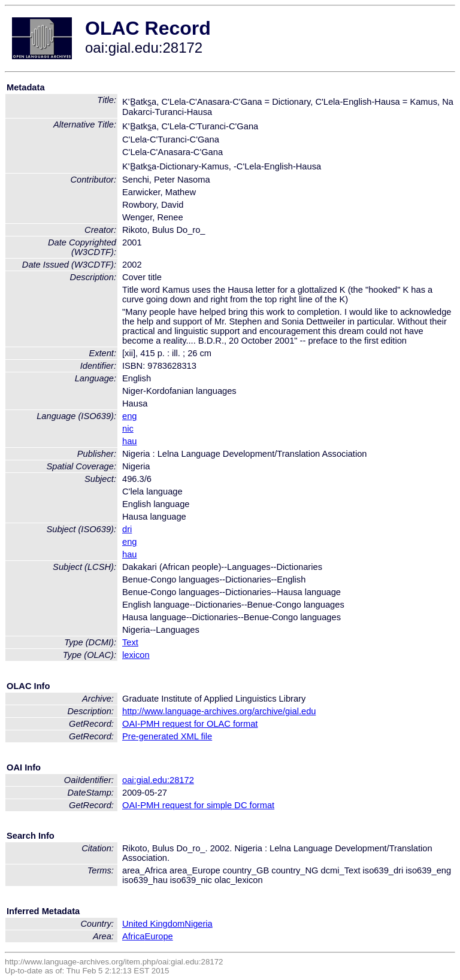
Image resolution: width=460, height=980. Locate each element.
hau (129, 441)
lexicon (136, 655)
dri (127, 529)
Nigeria (198, 924)
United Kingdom (153, 924)
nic (128, 429)
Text (130, 642)
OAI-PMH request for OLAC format (190, 724)
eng (129, 416)
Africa (133, 936)
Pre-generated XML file (167, 736)
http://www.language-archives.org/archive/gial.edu (219, 711)
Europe (158, 936)
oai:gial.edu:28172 (158, 780)
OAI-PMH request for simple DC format (198, 805)
